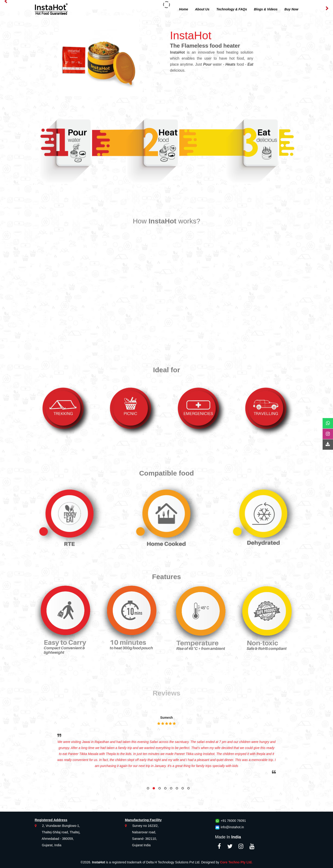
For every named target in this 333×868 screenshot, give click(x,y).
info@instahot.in (232, 827)
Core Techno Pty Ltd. (236, 862)
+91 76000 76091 (233, 821)
